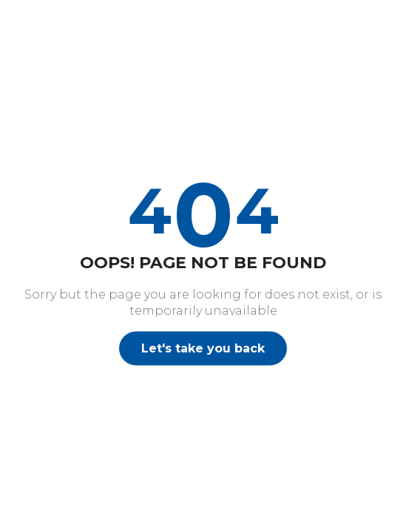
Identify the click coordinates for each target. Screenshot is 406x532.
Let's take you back (203, 348)
